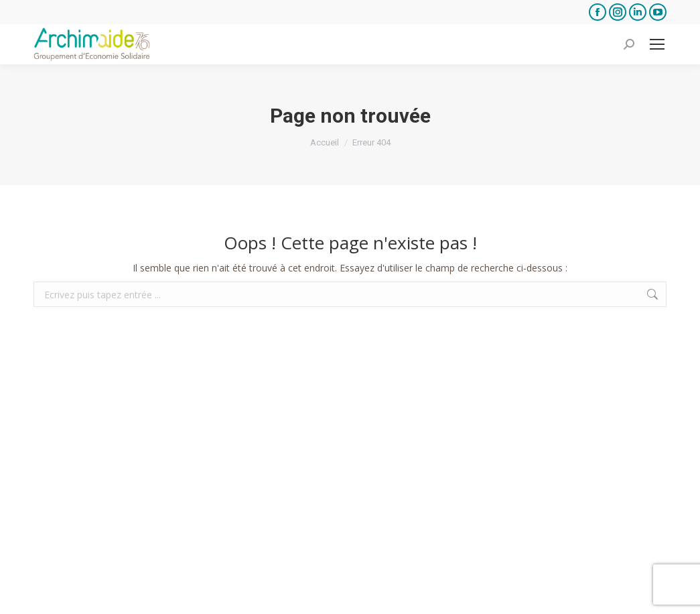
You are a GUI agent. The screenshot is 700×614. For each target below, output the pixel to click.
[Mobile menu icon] (657, 44)
